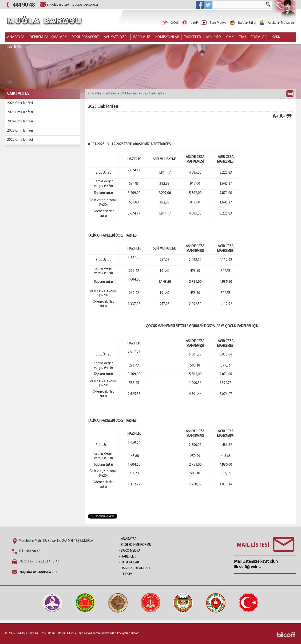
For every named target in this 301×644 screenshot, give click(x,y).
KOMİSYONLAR (167, 37)
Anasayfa (94, 94)
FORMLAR (259, 37)
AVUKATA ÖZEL (116, 37)
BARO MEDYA (131, 551)
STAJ (242, 37)
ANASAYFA (16, 37)
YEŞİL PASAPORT (85, 37)
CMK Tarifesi (128, 94)
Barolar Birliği (242, 23)
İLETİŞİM (14, 47)
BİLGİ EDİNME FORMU (136, 545)
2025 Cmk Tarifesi (20, 112)
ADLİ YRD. (214, 37)
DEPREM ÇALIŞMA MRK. (48, 37)
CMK (230, 37)
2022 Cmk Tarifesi (20, 140)
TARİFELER (192, 37)
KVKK (276, 37)
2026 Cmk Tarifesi (20, 103)
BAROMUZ (142, 37)
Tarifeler (110, 94)
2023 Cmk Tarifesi (20, 131)
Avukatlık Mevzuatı (276, 23)
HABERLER (128, 557)
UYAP (190, 23)
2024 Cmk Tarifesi (20, 122)
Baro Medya (213, 23)
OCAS (170, 23)
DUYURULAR (130, 563)
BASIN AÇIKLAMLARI (135, 568)
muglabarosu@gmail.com (38, 572)
